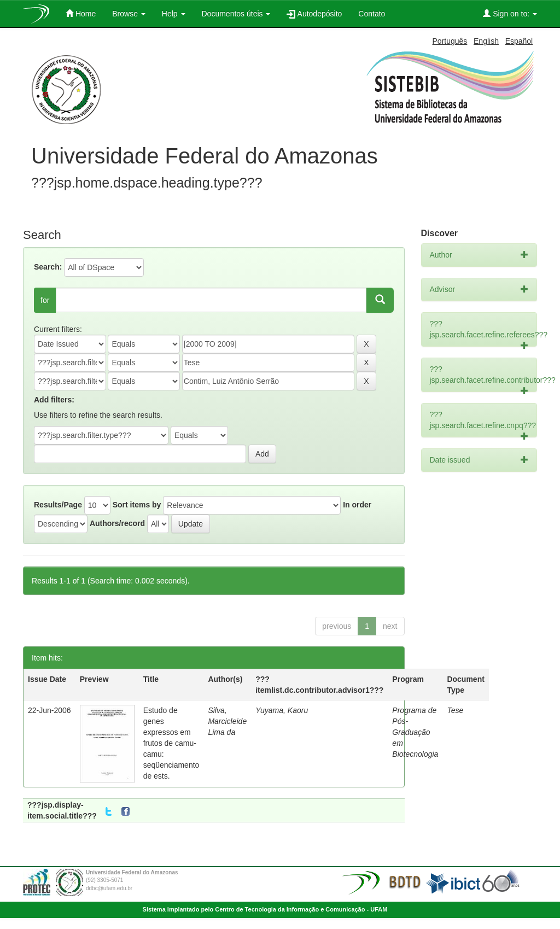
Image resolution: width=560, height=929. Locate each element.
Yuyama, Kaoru (282, 710)
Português (450, 41)
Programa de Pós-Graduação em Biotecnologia (415, 732)
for (45, 300)
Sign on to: (510, 13)
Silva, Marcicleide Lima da (227, 721)
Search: (48, 267)
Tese (455, 710)
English (486, 41)
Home (81, 13)
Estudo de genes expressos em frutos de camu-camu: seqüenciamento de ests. (171, 743)
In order (357, 505)
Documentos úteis (236, 14)
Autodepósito (314, 14)
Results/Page (58, 505)
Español (519, 41)
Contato (372, 14)
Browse (129, 14)
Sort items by (137, 505)
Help (174, 14)
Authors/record (117, 523)
